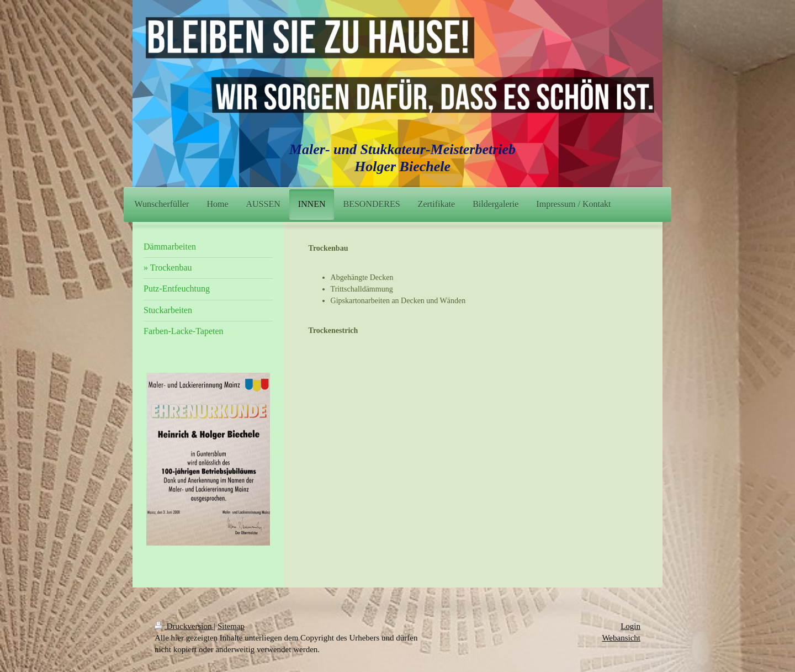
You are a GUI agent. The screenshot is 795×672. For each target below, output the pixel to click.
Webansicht (621, 638)
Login (630, 626)
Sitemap (231, 626)
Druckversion (184, 626)
